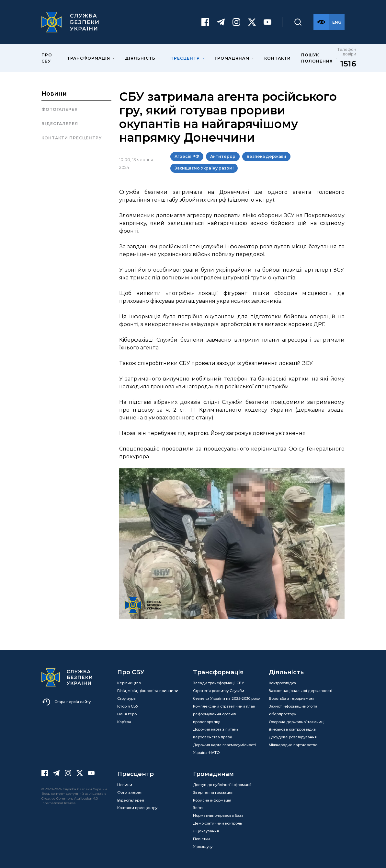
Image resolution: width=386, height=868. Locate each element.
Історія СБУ (128, 705)
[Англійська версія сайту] (337, 22)
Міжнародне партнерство (293, 744)
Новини (54, 93)
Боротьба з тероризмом (291, 698)
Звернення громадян (213, 792)
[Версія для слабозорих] (321, 22)
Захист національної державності (301, 690)
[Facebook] (205, 22)
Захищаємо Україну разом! (204, 167)
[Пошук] (298, 22)
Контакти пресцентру (72, 137)
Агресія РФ (187, 156)
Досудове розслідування (293, 736)
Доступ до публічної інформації (222, 784)
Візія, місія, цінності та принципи (148, 690)
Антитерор (223, 156)
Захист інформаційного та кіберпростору (293, 709)
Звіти (198, 807)
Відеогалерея (60, 123)
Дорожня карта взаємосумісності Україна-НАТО (224, 748)
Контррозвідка (282, 682)
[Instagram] (236, 22)
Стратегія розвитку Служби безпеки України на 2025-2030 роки (227, 694)
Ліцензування (206, 830)
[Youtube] (267, 22)
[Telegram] (221, 22)
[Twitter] (252, 22)
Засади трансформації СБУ (219, 682)
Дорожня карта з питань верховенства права (216, 733)
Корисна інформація (212, 799)
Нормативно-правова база (218, 815)
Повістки (201, 838)
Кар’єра (124, 721)
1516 (348, 63)
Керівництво (129, 682)
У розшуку (203, 846)
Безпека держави (266, 156)
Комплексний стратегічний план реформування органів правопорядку (224, 713)
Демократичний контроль (217, 823)
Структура (126, 698)
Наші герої (127, 713)
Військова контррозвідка (292, 729)
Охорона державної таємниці (297, 721)
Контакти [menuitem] (278, 57)
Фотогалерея (60, 109)
